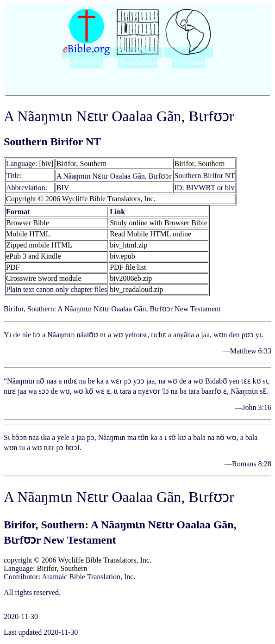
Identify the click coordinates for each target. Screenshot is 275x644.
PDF (13, 267)
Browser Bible (28, 223)
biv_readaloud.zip (136, 289)
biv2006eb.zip (131, 278)
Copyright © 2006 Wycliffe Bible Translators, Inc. (81, 199)
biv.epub (122, 256)
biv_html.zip (128, 245)
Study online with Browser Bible (159, 223)
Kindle (51, 256)
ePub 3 (16, 256)
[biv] (47, 164)
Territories (188, 63)
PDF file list (128, 267)
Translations (138, 63)
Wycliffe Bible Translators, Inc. (105, 560)
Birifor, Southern (82, 164)
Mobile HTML (28, 234)
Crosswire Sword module (44, 278)
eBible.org (87, 63)
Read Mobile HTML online (150, 234)
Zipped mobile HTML (39, 245)
